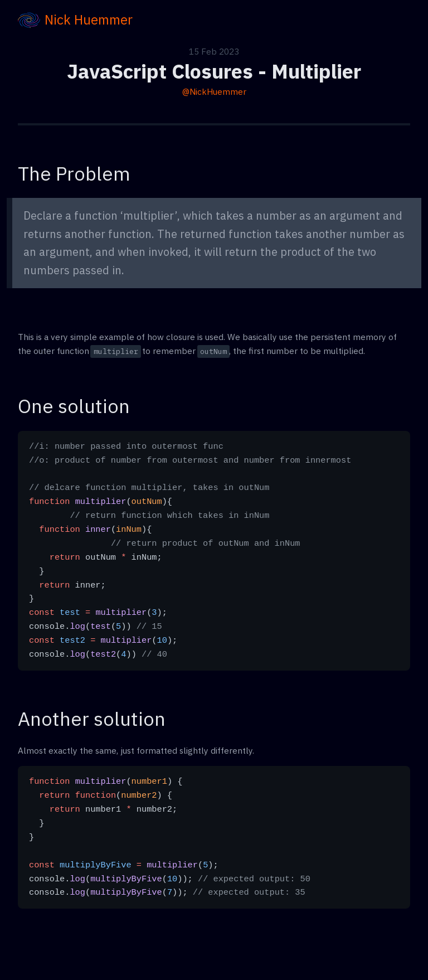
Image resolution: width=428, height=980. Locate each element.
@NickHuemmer (214, 91)
